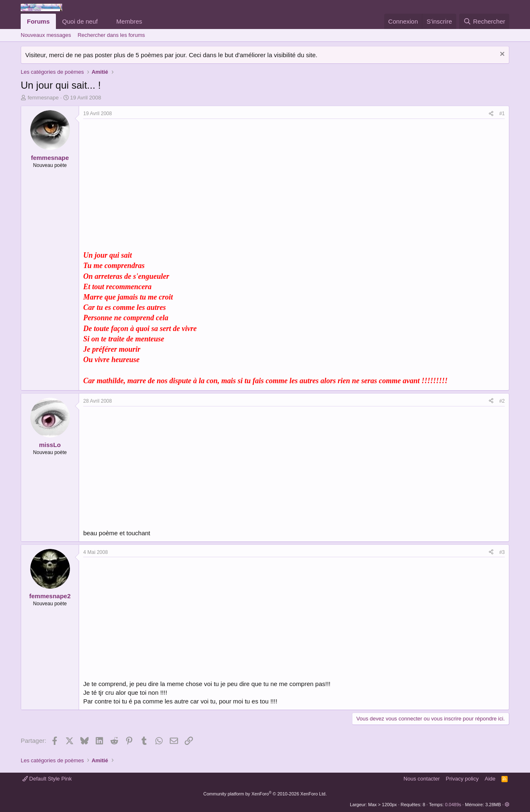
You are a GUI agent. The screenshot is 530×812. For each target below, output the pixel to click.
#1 (502, 114)
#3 (502, 552)
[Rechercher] (484, 21)
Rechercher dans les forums (111, 35)
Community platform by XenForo (265, 794)
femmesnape (43, 98)
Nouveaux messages (46, 35)
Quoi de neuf (80, 21)
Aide (490, 779)
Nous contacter (422, 779)
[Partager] (491, 114)
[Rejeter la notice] (501, 55)
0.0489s (453, 805)
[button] (104, 21)
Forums (38, 21)
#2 (502, 401)
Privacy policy (462, 779)
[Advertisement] (153, 181)
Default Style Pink (47, 779)
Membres (129, 21)
